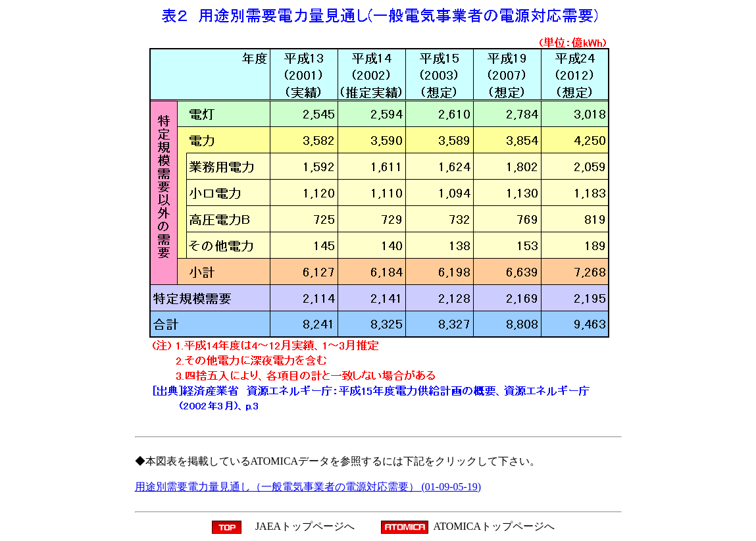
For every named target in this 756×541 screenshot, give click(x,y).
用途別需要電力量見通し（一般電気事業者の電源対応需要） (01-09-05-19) (308, 487)
